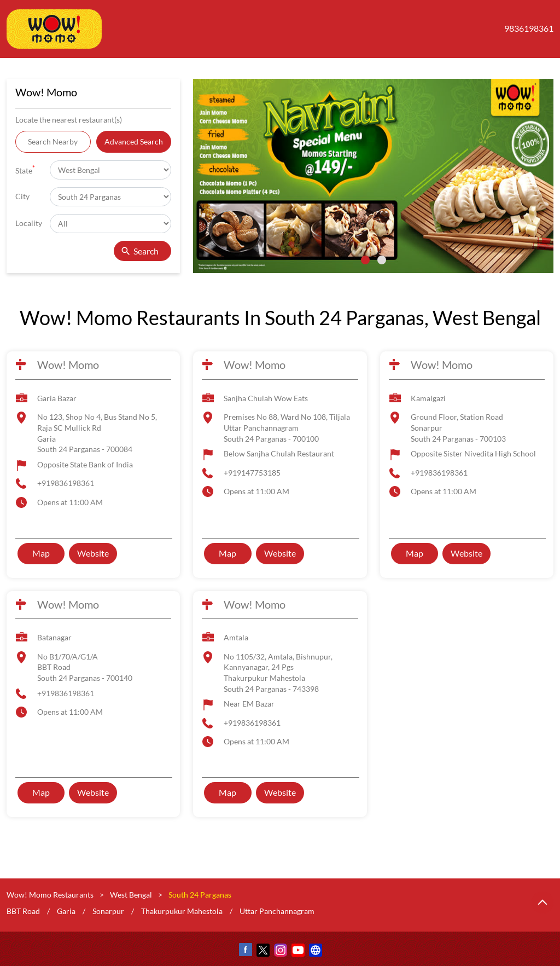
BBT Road (23, 910)
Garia (66, 910)
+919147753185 (252, 473)
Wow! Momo (68, 365)
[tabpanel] (373, 176)
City (22, 196)
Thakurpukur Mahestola (182, 910)
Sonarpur (108, 910)
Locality (29, 223)
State (25, 169)
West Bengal (131, 895)
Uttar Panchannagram (277, 910)
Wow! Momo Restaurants (51, 895)
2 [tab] (382, 260)
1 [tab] (365, 260)
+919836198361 (66, 483)
